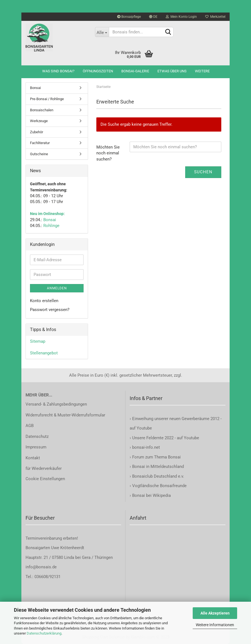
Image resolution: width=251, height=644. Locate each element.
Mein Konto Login (181, 17)
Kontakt (33, 458)
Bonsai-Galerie (135, 71)
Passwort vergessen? (50, 310)
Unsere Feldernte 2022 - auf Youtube (166, 438)
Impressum (36, 447)
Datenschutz (37, 436)
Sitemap (38, 341)
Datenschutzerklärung (44, 633)
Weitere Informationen (215, 625)
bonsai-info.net (145, 447)
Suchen (203, 172)
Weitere (202, 71)
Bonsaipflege (129, 17)
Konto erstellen (44, 301)
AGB (30, 426)
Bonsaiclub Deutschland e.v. (158, 476)
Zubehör (37, 132)
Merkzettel (215, 17)
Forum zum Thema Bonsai (156, 457)
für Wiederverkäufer (44, 468)
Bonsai (35, 88)
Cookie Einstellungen (45, 479)
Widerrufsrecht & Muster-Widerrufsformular (65, 415)
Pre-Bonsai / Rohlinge (47, 99)
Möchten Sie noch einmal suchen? (108, 153)
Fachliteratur (40, 143)
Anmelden (57, 288)
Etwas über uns (172, 71)
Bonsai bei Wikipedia (151, 495)
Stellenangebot (44, 353)
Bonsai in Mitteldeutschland (158, 467)
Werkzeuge (39, 121)
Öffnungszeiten (98, 71)
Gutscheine (39, 154)
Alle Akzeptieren (215, 613)
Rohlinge (51, 226)
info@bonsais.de (41, 567)
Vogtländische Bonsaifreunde (159, 486)
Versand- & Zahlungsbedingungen (56, 404)
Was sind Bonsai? (58, 71)
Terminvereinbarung (44, 538)
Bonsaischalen (42, 110)
